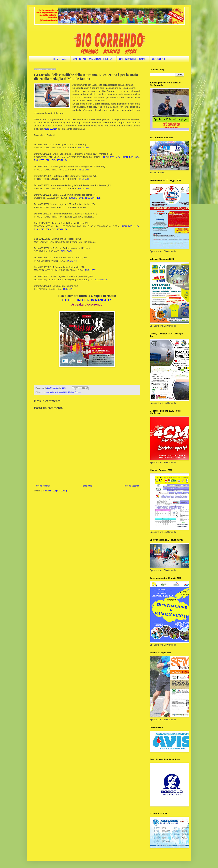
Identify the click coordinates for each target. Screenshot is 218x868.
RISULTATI (83, 148)
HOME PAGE (60, 59)
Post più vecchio (131, 486)
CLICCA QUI (51, 129)
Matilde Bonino (74, 392)
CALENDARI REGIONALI (133, 59)
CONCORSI (158, 59)
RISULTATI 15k (93, 198)
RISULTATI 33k (131, 157)
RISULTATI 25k (59, 229)
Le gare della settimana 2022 (55, 392)
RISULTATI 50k (75, 198)
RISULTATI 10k (59, 160)
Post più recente (42, 486)
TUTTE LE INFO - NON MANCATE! (87, 300)
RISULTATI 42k (111, 157)
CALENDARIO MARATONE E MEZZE (93, 59)
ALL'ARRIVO (100, 280)
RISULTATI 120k (130, 226)
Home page (87, 486)
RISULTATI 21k (42, 160)
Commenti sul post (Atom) (55, 491)
